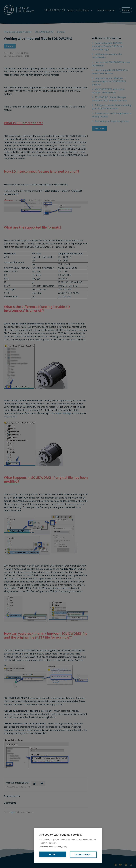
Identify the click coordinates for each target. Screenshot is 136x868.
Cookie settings (83, 855)
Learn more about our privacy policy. (53, 847)
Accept (53, 854)
